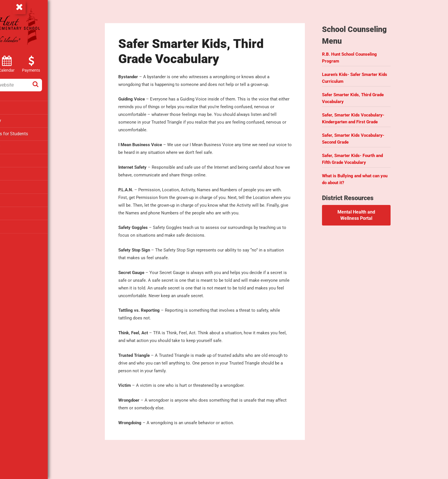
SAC (10, 197)
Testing (13, 223)
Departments (18, 107)
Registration (17, 184)
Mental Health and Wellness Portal (373, 210)
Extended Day (19, 120)
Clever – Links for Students (32, 133)
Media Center (18, 146)
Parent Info (16, 158)
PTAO (11, 171)
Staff (10, 210)
